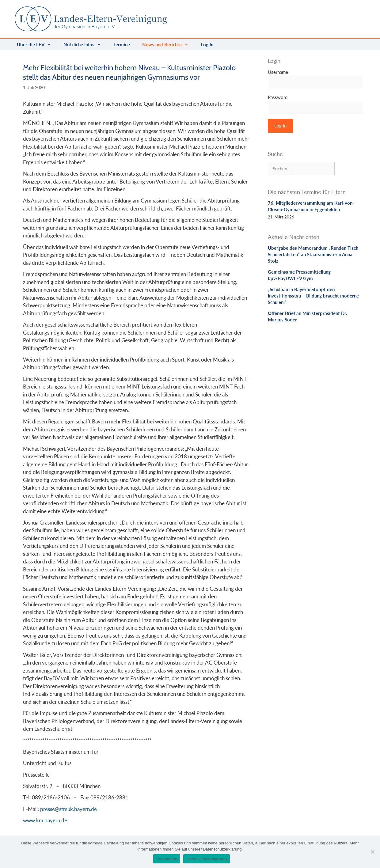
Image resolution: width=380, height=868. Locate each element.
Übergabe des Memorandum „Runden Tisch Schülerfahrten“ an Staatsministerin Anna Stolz (313, 254)
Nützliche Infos (85, 44)
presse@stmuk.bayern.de (68, 809)
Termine (122, 44)
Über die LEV (37, 44)
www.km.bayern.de (45, 820)
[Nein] (372, 852)
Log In (207, 44)
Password (278, 97)
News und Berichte (168, 44)
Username (278, 72)
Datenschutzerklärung (206, 859)
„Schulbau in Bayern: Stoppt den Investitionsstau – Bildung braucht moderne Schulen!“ (313, 296)
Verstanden (167, 859)
